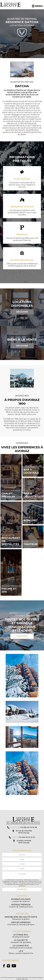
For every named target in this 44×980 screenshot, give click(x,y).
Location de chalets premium (21, 906)
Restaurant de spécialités (21, 941)
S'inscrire (22, 636)
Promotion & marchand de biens (21, 923)
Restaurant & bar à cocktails (21, 947)
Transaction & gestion (21, 918)
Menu (37, 6)
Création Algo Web (22, 979)
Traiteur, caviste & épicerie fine (21, 952)
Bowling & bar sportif (21, 936)
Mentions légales (38, 978)
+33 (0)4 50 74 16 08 (28, 827)
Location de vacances (21, 900)
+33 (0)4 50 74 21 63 (27, 837)
